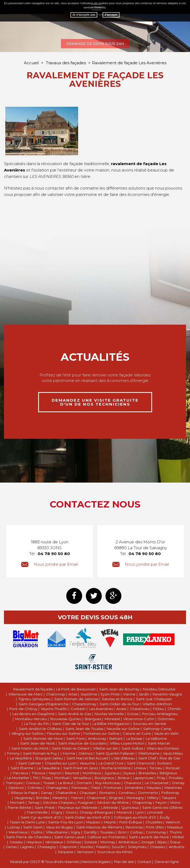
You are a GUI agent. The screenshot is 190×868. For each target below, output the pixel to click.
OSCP (35, 862)
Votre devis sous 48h (95, 617)
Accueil (31, 63)
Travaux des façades (66, 63)
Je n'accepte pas (84, 15)
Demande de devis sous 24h (95, 44)
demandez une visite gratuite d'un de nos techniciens (95, 402)
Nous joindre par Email (49, 564)
